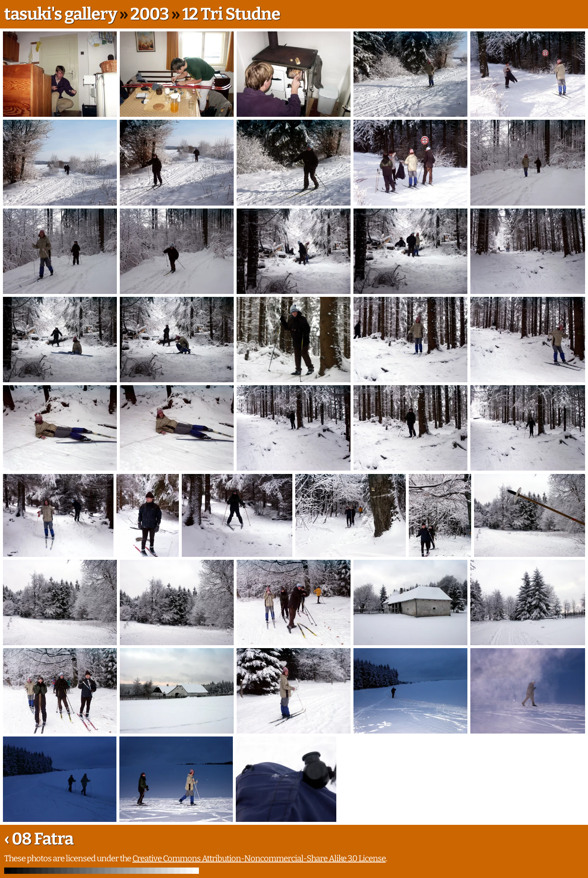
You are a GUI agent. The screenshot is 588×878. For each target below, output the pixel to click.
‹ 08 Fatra (39, 839)
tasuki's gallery (61, 14)
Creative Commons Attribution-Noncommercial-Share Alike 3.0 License (259, 858)
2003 (150, 14)
